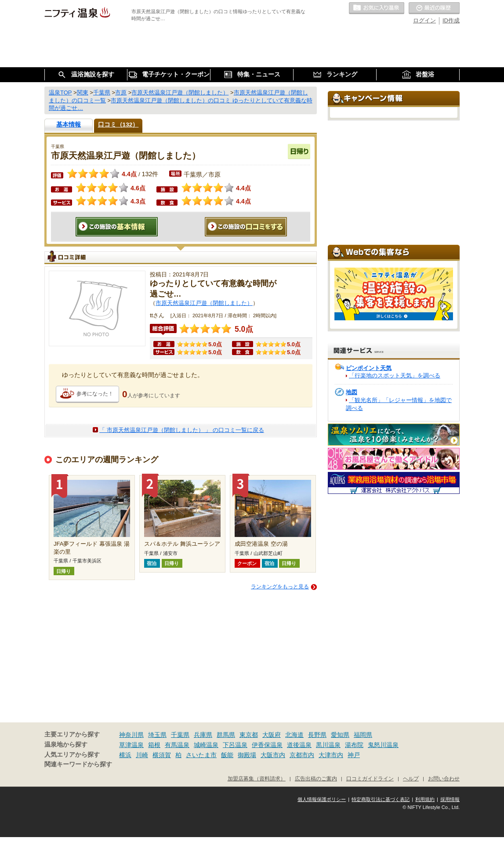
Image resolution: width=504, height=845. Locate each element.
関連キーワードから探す (78, 764)
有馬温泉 (177, 745)
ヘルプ (411, 778)
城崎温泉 (206, 745)
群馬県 (226, 735)
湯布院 (354, 745)
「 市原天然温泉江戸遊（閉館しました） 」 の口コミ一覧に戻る (182, 430)
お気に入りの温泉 (377, 8)
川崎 (142, 755)
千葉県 (180, 735)
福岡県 (363, 735)
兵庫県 (203, 735)
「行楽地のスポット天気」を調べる (395, 375)
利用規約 (425, 799)
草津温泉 (131, 745)
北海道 (294, 735)
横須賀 (162, 755)
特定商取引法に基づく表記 (381, 799)
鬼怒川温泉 (383, 745)
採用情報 (450, 799)
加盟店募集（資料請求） (257, 778)
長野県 (317, 735)
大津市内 (331, 755)
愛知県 (340, 735)
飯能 (227, 755)
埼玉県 (157, 735)
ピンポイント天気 (369, 368)
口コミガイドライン (370, 778)
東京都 (249, 735)
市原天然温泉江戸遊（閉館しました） (204, 303)
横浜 (125, 755)
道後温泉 (299, 745)
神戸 (354, 755)
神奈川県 (131, 735)
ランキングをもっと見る (280, 587)
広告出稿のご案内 (316, 778)
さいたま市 (201, 755)
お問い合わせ (444, 778)
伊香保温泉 (267, 745)
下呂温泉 (235, 745)
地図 (352, 392)
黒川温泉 (328, 745)
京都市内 (302, 755)
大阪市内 (273, 755)
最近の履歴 (434, 8)
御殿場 (247, 755)
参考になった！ (95, 394)
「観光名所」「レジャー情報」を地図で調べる (399, 404)
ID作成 (451, 20)
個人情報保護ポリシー (322, 799)
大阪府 (272, 735)
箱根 (154, 745)
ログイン (424, 20)
